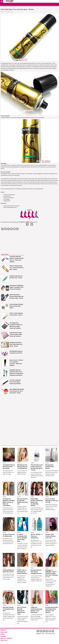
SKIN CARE (4, 632)
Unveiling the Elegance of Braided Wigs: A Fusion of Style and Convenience (9, 502)
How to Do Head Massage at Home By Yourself (52, 501)
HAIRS (4, 463)
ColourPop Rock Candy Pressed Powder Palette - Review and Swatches (16, 334)
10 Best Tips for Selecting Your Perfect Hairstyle (22, 572)
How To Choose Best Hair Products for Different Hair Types (22, 611)
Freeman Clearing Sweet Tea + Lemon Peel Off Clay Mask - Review (16, 268)
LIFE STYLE (4, 640)
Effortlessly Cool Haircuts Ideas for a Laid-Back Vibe (22, 467)
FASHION (3, 636)
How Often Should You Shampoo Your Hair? (8, 609)
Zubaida (11, 12)
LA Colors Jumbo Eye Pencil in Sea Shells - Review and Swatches (15, 382)
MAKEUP (3, 630)
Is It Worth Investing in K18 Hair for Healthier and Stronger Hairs (22, 538)
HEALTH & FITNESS (6, 638)
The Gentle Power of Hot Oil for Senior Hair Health (9, 467)
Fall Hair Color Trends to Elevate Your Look (51, 536)
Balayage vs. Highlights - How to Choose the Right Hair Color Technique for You (52, 573)
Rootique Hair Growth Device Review (50, 467)
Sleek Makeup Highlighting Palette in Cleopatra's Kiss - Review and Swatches (17, 287)
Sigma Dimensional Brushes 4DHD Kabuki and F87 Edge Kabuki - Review (16, 296)
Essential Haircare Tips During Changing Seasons (36, 572)
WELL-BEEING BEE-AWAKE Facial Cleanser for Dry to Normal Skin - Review (17, 391)
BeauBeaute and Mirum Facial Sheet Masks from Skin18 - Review (16, 344)
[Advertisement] (13, 240)
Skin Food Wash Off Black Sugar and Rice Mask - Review (16, 306)
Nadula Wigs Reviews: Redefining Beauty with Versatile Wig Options (37, 502)
